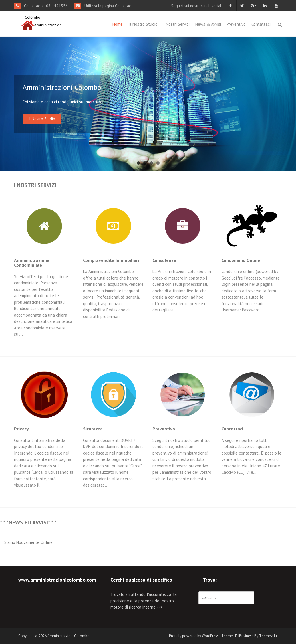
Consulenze (164, 260)
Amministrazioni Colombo (69, 636)
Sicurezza (93, 429)
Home (118, 24)
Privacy (21, 429)
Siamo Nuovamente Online (28, 542)
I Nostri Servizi (176, 24)
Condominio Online (241, 260)
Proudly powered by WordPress (194, 636)
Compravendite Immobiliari (111, 260)
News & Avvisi (208, 24)
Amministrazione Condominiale (32, 263)
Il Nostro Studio (143, 24)
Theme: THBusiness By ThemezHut (250, 636)
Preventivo (236, 24)
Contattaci (261, 24)
